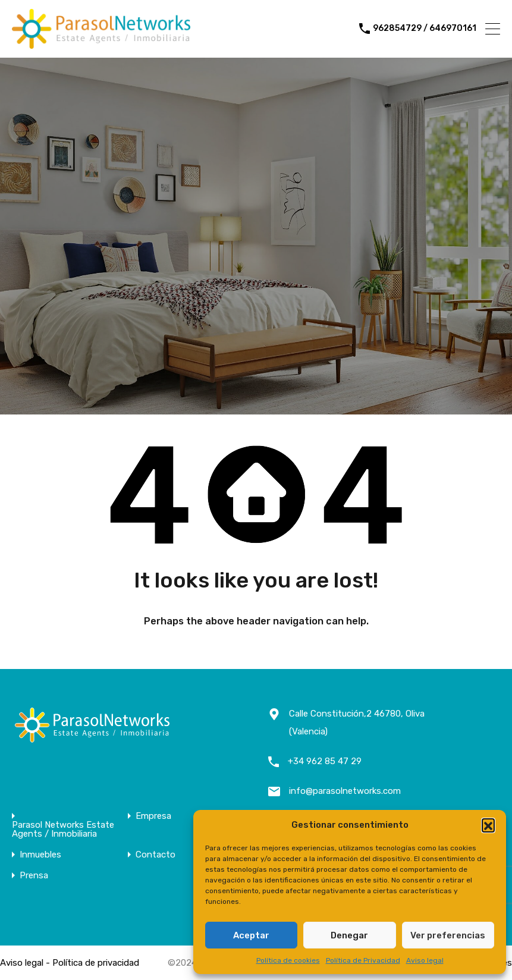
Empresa (153, 816)
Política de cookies (288, 960)
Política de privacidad (96, 963)
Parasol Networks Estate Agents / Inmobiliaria (63, 830)
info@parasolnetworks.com (345, 791)
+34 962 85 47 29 (325, 761)
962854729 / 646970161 (425, 29)
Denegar (349, 935)
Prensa (34, 876)
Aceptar (251, 935)
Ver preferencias (448, 935)
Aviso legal (425, 960)
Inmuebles (40, 855)
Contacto (156, 855)
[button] (488, 825)
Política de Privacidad (363, 960)
